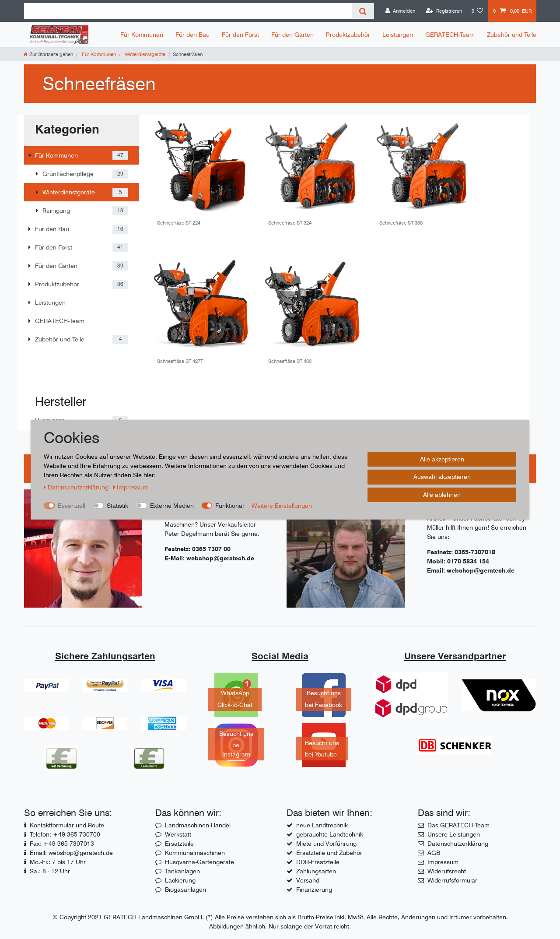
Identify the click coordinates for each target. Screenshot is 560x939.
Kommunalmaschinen (195, 853)
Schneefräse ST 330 (401, 223)
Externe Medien (172, 505)
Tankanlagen (182, 871)
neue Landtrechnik (322, 825)
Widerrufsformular (452, 880)
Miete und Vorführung (326, 844)
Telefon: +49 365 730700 (65, 834)
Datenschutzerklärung (458, 844)
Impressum (443, 862)
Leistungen (398, 35)
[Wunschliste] (478, 11)
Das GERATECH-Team (458, 825)
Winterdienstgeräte (144, 54)
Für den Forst (240, 35)
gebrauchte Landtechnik (330, 834)
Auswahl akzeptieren (442, 477)
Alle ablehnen (442, 494)
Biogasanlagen (185, 890)
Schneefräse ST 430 (290, 361)
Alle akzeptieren (442, 459)
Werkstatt (178, 834)
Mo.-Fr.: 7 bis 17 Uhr (58, 862)
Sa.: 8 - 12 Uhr (50, 871)
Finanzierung (314, 890)
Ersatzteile (179, 844)
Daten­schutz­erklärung (77, 487)
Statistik (117, 505)
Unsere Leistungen (454, 834)
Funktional (229, 505)
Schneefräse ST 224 (179, 223)
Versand (308, 880)
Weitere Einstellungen (282, 505)
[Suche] (363, 11)
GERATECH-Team (450, 35)
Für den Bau (192, 35)
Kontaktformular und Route (67, 825)
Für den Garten (292, 35)
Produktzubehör (348, 35)
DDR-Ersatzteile (318, 862)
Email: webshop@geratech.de (71, 853)
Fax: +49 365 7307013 (62, 844)
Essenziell (72, 505)
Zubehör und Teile (512, 35)
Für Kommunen (142, 35)
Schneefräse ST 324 (290, 223)
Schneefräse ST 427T (180, 361)
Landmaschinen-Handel (198, 825)
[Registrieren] (444, 11)
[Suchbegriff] (188, 11)
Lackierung (180, 880)
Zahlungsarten (316, 871)
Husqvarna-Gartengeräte (199, 862)
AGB (434, 853)
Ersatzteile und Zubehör (329, 853)
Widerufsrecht (447, 871)
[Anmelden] (400, 11)
